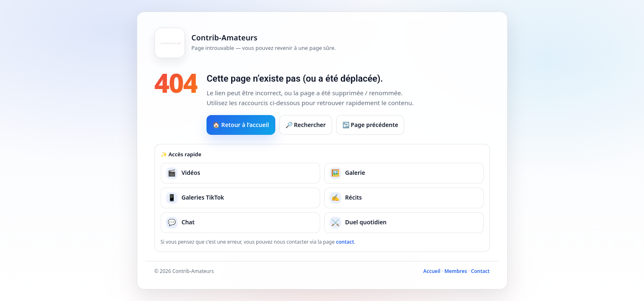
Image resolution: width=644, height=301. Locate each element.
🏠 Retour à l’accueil (241, 125)
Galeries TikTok (195, 198)
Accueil (432, 271)
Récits (346, 198)
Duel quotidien (358, 223)
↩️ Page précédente (370, 125)
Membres (455, 271)
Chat (180, 223)
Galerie (348, 173)
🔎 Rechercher (306, 125)
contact (345, 242)
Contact (480, 271)
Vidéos (183, 173)
